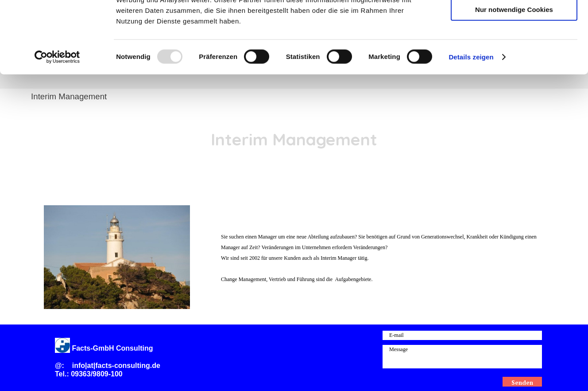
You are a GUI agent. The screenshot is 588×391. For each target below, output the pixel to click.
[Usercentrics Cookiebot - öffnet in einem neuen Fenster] (57, 121)
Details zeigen (471, 121)
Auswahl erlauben (514, 48)
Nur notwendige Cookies (514, 74)
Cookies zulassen (514, 22)
